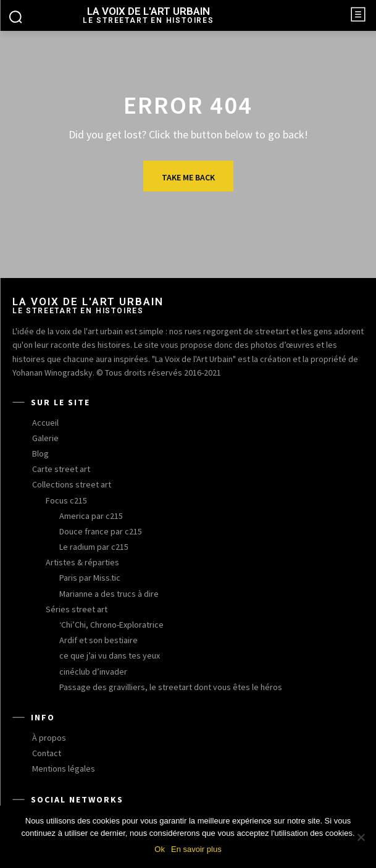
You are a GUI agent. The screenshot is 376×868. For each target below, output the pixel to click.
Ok (160, 849)
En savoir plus (196, 849)
